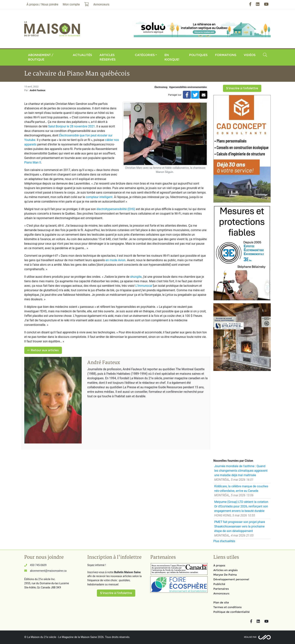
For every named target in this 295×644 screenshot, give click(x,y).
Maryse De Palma (225, 575)
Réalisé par (250, 637)
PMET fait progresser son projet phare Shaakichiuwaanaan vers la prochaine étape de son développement (240, 526)
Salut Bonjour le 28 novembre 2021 (71, 126)
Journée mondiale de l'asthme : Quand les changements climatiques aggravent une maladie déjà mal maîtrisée (241, 471)
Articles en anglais (225, 570)
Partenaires (221, 589)
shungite (136, 277)
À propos (219, 565)
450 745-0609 (38, 565)
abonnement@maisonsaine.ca (48, 571)
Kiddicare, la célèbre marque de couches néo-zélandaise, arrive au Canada (241, 488)
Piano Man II (33, 162)
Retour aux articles (43, 350)
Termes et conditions (227, 607)
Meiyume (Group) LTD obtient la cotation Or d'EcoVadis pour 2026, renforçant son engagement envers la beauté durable (241, 506)
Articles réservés (108, 57)
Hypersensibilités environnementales (188, 87)
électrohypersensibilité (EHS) (116, 209)
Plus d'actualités (224, 541)
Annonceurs (221, 593)
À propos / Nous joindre (42, 4)
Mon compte (71, 4)
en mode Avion (116, 260)
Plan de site (221, 602)
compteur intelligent (99, 197)
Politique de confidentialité (232, 612)
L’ (144, 286)
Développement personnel (231, 579)
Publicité (219, 584)
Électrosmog (161, 87)
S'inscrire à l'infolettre (242, 88)
